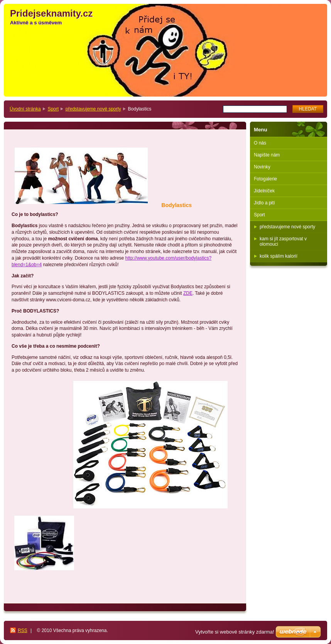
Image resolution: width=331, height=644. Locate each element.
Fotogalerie (265, 179)
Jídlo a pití (264, 203)
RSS (23, 630)
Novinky (262, 167)
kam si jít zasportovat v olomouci (283, 241)
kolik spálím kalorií (279, 256)
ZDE (188, 293)
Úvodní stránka (25, 109)
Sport (53, 109)
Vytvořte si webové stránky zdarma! (235, 632)
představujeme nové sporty (93, 109)
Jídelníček (264, 191)
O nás (260, 143)
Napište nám (267, 155)
